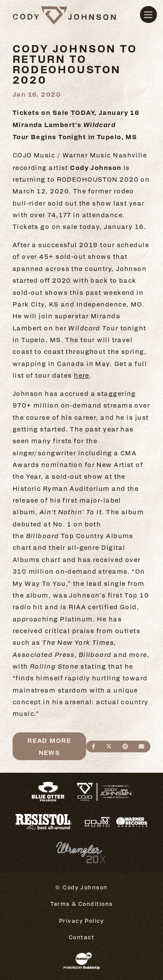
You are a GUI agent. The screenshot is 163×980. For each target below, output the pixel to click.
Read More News (49, 746)
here (82, 375)
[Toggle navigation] (148, 15)
